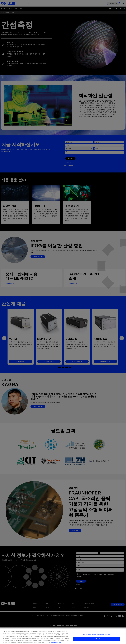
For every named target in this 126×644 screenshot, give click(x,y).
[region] (63, 636)
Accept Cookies (96, 639)
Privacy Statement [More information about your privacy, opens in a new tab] (56, 642)
